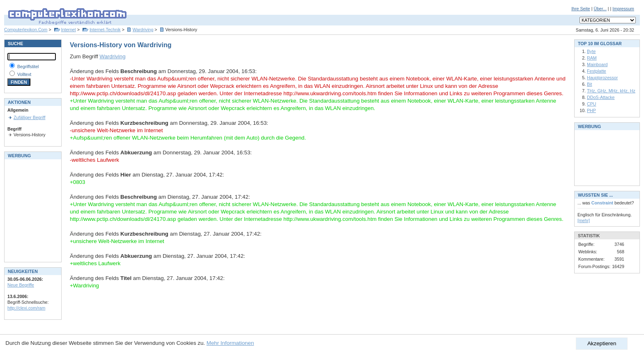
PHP (591, 110)
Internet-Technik (105, 30)
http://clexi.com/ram (26, 308)
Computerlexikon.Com (26, 30)
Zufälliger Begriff (29, 117)
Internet (69, 30)
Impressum (623, 9)
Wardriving (143, 30)
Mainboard (597, 64)
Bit (589, 84)
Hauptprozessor (602, 78)
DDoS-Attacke (601, 97)
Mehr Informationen (230, 343)
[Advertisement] (32, 210)
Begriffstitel (28, 67)
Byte (591, 51)
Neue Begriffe (21, 285)
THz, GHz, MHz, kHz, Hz (611, 91)
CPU (592, 104)
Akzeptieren (602, 343)
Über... (600, 9)
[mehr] (584, 220)
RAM (592, 58)
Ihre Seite (581, 9)
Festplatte (597, 71)
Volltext (24, 74)
